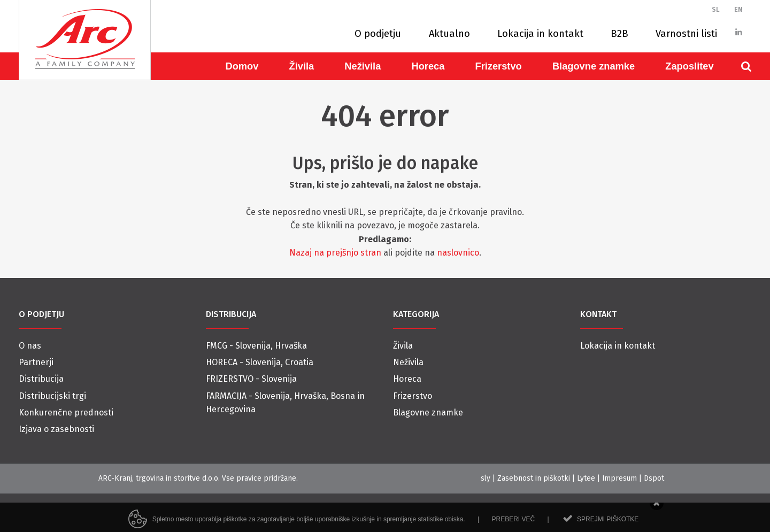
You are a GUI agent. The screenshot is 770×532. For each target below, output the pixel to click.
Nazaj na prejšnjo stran (335, 253)
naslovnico (458, 253)
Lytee (586, 478)
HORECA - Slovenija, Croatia (260, 362)
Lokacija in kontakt (540, 34)
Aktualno (449, 34)
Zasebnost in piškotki (534, 478)
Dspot (654, 478)
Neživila (363, 66)
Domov (242, 66)
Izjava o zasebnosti (56, 429)
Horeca (428, 66)
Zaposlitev (689, 66)
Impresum (619, 478)
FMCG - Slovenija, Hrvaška (256, 346)
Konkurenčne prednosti (66, 413)
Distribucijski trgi (52, 396)
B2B (619, 34)
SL (716, 9)
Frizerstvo (498, 66)
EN (738, 9)
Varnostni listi (686, 34)
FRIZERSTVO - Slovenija (251, 379)
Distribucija (41, 379)
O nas (30, 346)
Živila (302, 66)
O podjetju (378, 34)
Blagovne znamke (594, 66)
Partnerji (36, 362)
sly (486, 478)
